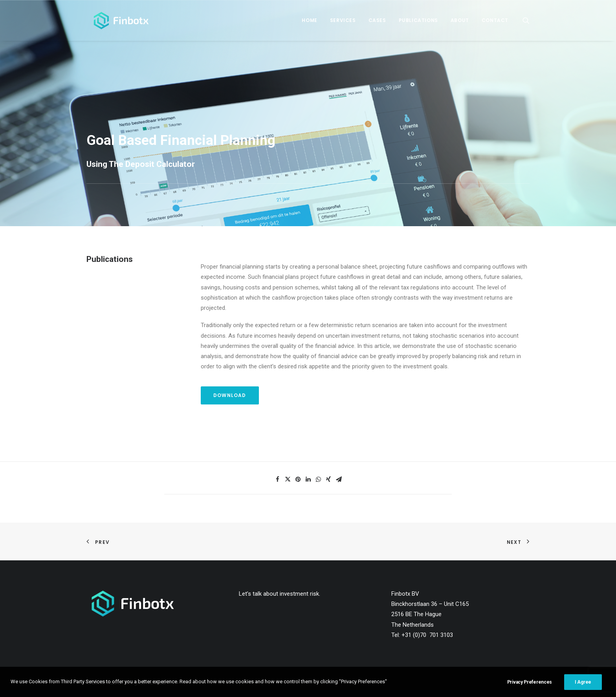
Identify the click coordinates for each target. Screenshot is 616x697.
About (460, 20)
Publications (418, 20)
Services (343, 20)
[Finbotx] (116, 20)
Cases (377, 20)
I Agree (583, 685)
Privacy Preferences (530, 685)
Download (230, 395)
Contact (495, 20)
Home (309, 20)
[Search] (526, 20)
